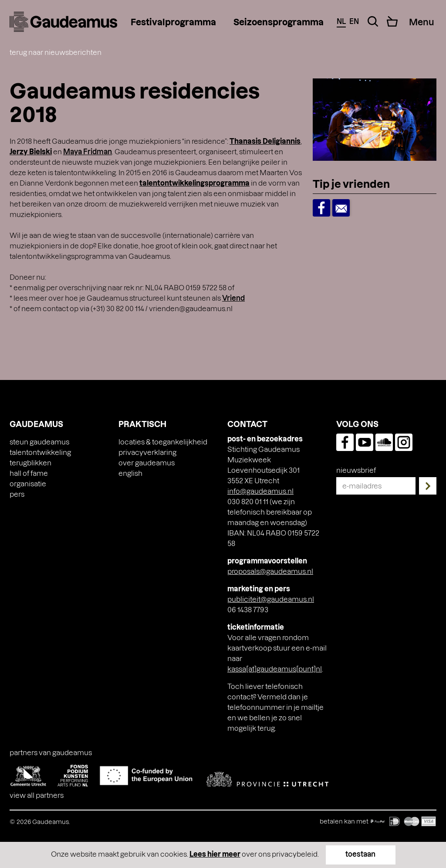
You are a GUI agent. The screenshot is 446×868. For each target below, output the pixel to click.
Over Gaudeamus (147, 463)
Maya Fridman (88, 151)
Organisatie (28, 483)
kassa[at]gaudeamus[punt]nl (275, 669)
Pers (17, 494)
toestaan (360, 854)
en (354, 21)
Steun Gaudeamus (39, 442)
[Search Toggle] (373, 21)
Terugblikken (30, 463)
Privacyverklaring (147, 452)
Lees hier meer (215, 854)
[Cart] (392, 21)
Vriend (233, 298)
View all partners (37, 795)
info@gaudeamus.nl (260, 491)
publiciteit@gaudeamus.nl (271, 599)
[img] (63, 22)
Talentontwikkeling (40, 452)
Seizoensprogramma (279, 22)
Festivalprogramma (173, 22)
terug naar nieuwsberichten (56, 52)
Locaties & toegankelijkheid (163, 442)
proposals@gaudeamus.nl (270, 571)
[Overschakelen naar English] (130, 473)
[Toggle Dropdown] (427, 185)
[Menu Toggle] (421, 22)
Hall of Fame (29, 473)
